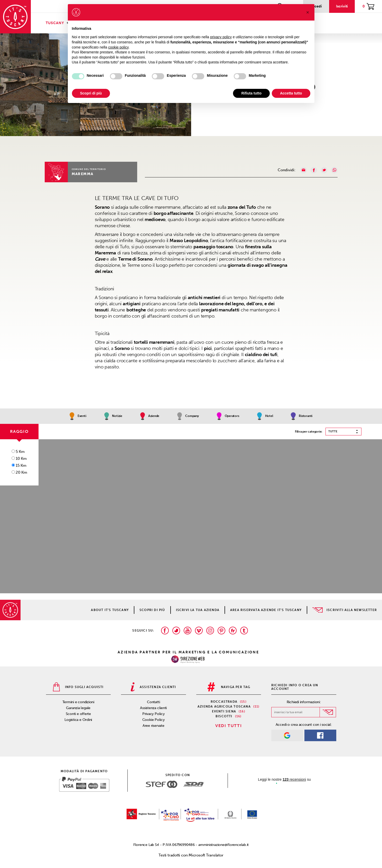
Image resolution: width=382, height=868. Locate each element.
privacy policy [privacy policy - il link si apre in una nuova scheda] (221, 37)
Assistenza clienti (153, 708)
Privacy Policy (153, 714)
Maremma (83, 174)
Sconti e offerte (78, 714)
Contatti (153, 702)
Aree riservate (153, 726)
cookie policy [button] (118, 47)
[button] (308, 12)
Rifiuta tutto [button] (251, 93)
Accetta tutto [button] (291, 93)
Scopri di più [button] (91, 93)
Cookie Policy (153, 720)
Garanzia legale (78, 708)
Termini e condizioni (78, 702)
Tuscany (55, 23)
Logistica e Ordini (78, 720)
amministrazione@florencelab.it (223, 845)
